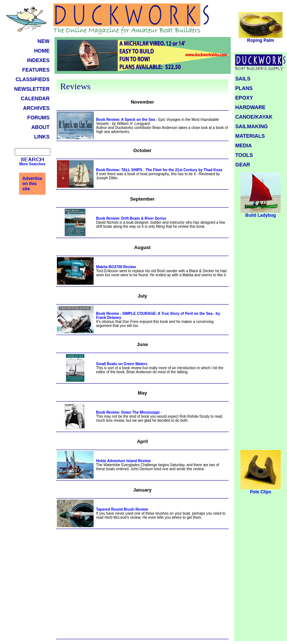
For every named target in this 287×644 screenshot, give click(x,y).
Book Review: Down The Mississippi (128, 412)
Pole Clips (261, 490)
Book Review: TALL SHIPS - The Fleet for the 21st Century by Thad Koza (159, 170)
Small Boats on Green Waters (122, 364)
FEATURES (36, 70)
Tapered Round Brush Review (122, 509)
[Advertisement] (142, 587)
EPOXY (244, 98)
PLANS (244, 88)
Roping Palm (261, 38)
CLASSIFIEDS (32, 79)
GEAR (243, 165)
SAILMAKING (252, 126)
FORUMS (38, 118)
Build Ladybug (261, 213)
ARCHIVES (36, 108)
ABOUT (40, 127)
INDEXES (38, 60)
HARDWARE (250, 107)
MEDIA (244, 145)
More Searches (32, 164)
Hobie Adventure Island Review (123, 461)
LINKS (42, 137)
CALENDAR (35, 98)
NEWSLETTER (32, 89)
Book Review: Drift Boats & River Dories (131, 218)
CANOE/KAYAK (254, 117)
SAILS (243, 79)
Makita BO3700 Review (116, 267)
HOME (42, 51)
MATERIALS (250, 136)
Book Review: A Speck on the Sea (126, 120)
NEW (43, 41)
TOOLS (244, 155)
